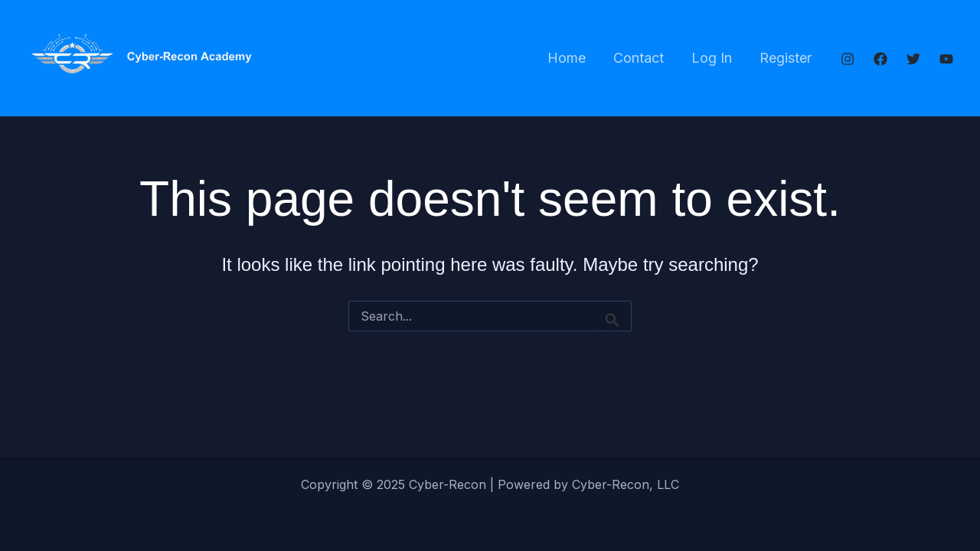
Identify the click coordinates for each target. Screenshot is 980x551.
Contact (639, 58)
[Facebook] (880, 59)
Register (786, 58)
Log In (712, 58)
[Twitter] (913, 59)
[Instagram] (848, 59)
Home (567, 58)
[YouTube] (946, 59)
